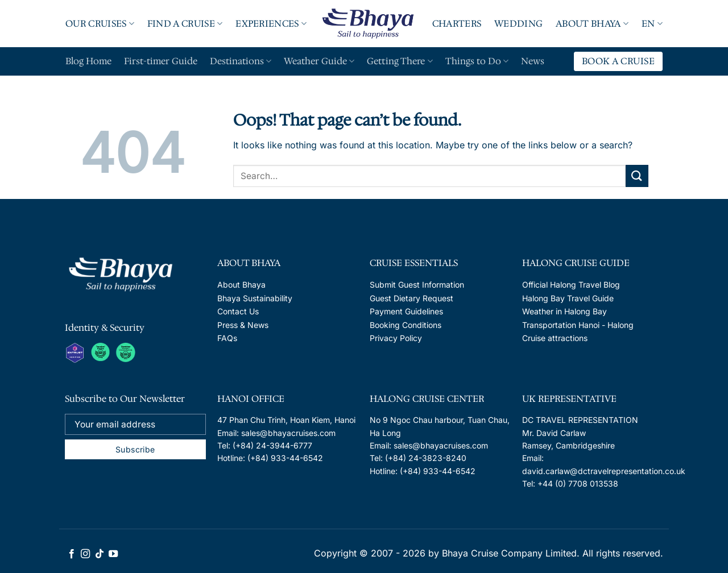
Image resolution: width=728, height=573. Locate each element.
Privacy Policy (396, 338)
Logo (368, 23)
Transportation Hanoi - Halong (578, 325)
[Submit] (637, 176)
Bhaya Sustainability (255, 298)
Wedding (518, 24)
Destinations (241, 61)
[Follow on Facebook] (72, 554)
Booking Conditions (406, 325)
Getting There (400, 61)
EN (652, 24)
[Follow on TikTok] (100, 554)
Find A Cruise (185, 24)
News (533, 61)
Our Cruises (100, 24)
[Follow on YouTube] (113, 554)
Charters (457, 24)
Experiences (271, 24)
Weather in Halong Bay (564, 311)
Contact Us (238, 311)
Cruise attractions (555, 338)
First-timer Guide (161, 61)
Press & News (243, 325)
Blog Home (88, 61)
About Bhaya (592, 24)
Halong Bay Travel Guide (568, 298)
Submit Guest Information (417, 285)
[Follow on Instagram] (85, 554)
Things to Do (477, 61)
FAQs (227, 338)
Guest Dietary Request (411, 298)
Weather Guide (319, 61)
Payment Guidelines (406, 311)
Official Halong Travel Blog (571, 285)
